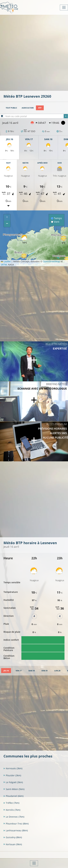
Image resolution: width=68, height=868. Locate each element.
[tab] (6, 671)
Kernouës (13, 768)
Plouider (12, 775)
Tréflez (11, 803)
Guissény (13, 837)
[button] (24, 257)
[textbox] (36, 116)
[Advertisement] (34, 52)
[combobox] (36, 116)
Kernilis (12, 810)
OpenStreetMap (51, 261)
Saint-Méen (14, 789)
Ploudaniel (13, 796)
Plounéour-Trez (16, 824)
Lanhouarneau (16, 830)
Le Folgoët (13, 782)
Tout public (11, 108)
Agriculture (28, 108)
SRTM (4, 265)
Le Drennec (14, 817)
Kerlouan (13, 844)
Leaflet (6, 261)
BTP (40, 108)
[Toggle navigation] (64, 7)
